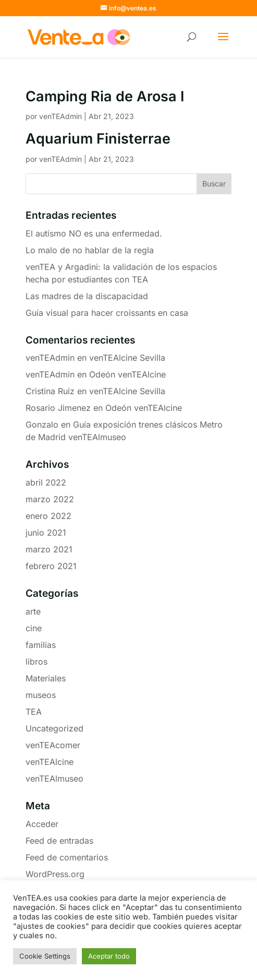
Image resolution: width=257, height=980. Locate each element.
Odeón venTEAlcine (127, 374)
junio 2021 (46, 533)
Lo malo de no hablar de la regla (90, 250)
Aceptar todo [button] (109, 956)
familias (41, 645)
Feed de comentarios (67, 857)
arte (33, 611)
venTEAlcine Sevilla (127, 358)
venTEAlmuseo (54, 778)
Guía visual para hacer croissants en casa (107, 313)
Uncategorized (54, 728)
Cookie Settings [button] (45, 956)
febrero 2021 (51, 566)
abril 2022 (46, 482)
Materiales (46, 678)
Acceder (42, 824)
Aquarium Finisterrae (98, 139)
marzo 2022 (50, 499)
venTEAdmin (60, 116)
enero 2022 (48, 516)
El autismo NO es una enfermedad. (94, 233)
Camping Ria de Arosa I (105, 96)
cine (34, 628)
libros (36, 662)
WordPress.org (55, 874)
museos (41, 695)
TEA (34, 712)
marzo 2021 (49, 549)
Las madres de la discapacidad (87, 296)
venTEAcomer (53, 745)
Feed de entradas (59, 841)
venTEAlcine (50, 762)
